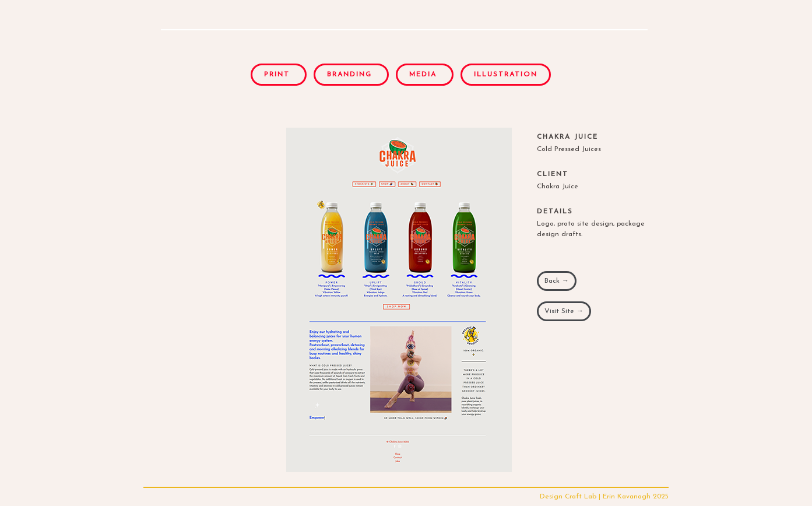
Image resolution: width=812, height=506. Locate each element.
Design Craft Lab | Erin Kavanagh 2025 (604, 497)
